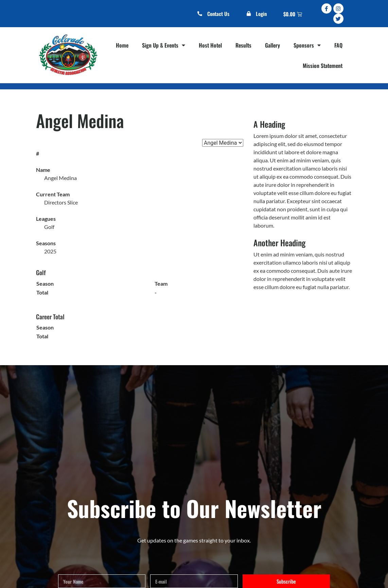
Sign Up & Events (164, 45)
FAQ (338, 45)
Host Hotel (210, 45)
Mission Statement (323, 66)
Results (243, 45)
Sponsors (307, 45)
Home (122, 45)
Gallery (272, 45)
